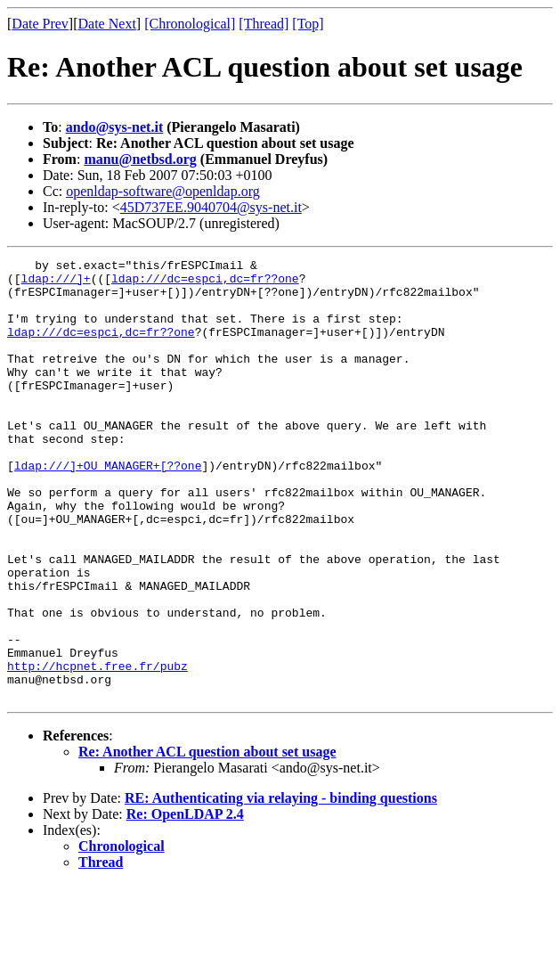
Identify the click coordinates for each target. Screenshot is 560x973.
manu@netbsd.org (140, 159)
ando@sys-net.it (115, 127)
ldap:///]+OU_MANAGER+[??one (108, 508)
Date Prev (40, 24)
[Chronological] (190, 24)
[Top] (308, 24)
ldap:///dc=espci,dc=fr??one (205, 283)
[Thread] (264, 24)
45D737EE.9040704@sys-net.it (211, 207)
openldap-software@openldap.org (162, 191)
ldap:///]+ (56, 283)
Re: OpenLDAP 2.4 (185, 902)
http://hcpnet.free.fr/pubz (97, 748)
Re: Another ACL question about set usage (207, 840)
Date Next (107, 24)
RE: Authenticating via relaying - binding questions (281, 886)
